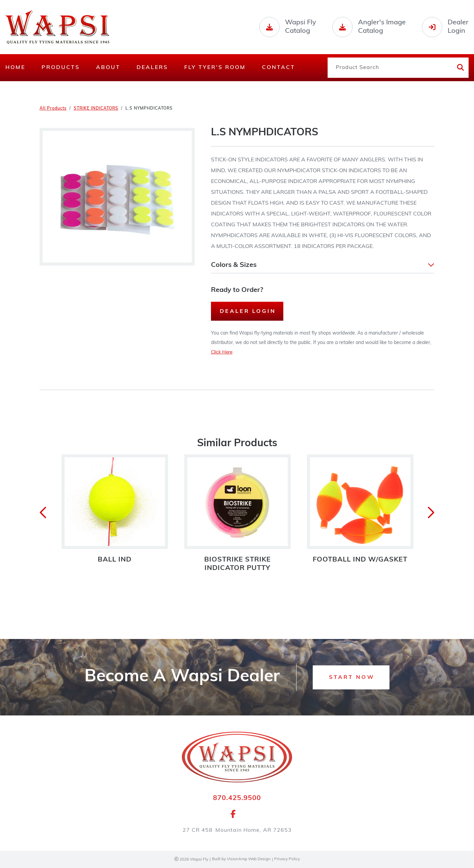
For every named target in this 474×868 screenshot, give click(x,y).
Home (15, 68)
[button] (323, 265)
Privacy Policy (287, 860)
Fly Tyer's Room (215, 68)
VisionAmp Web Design (248, 860)
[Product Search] (389, 68)
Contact (279, 68)
